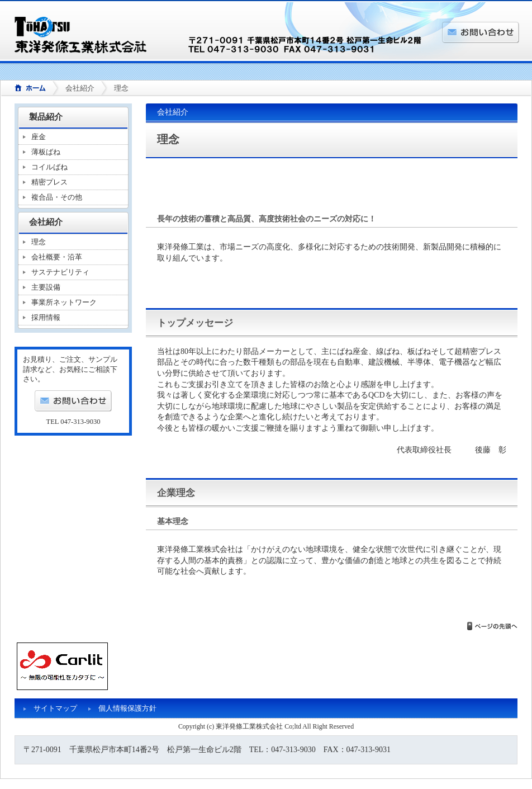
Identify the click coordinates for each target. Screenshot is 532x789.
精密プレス (49, 182)
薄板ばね (46, 152)
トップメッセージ (195, 323)
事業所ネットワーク (64, 302)
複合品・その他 (57, 197)
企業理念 (176, 493)
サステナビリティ (60, 272)
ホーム (26, 89)
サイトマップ (55, 708)
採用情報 (46, 317)
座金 (39, 137)
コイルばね (49, 167)
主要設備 (46, 287)
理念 (39, 242)
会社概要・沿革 (57, 257)
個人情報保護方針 (127, 708)
